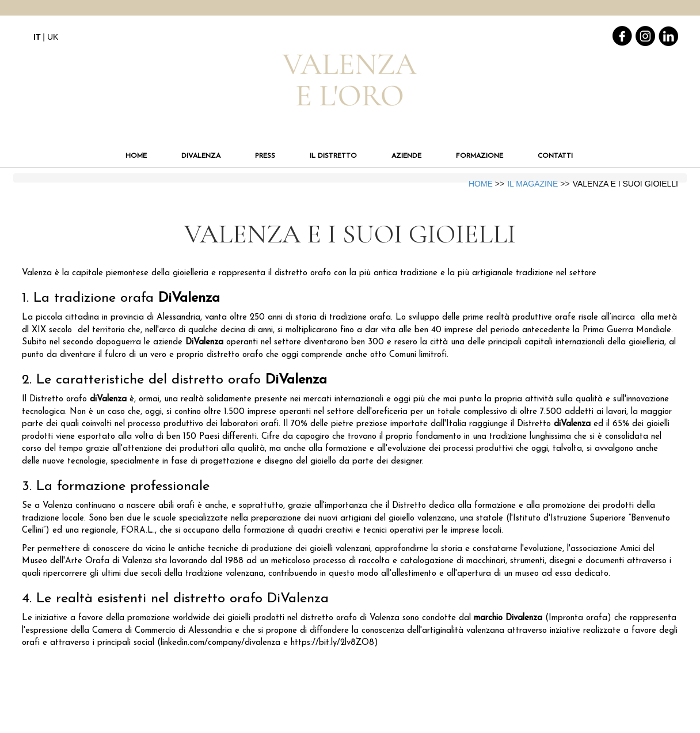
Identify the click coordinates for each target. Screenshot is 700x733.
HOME (136, 156)
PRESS (265, 156)
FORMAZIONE (480, 156)
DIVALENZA (201, 156)
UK (53, 37)
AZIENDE (406, 156)
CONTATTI (555, 156)
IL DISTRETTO (333, 156)
